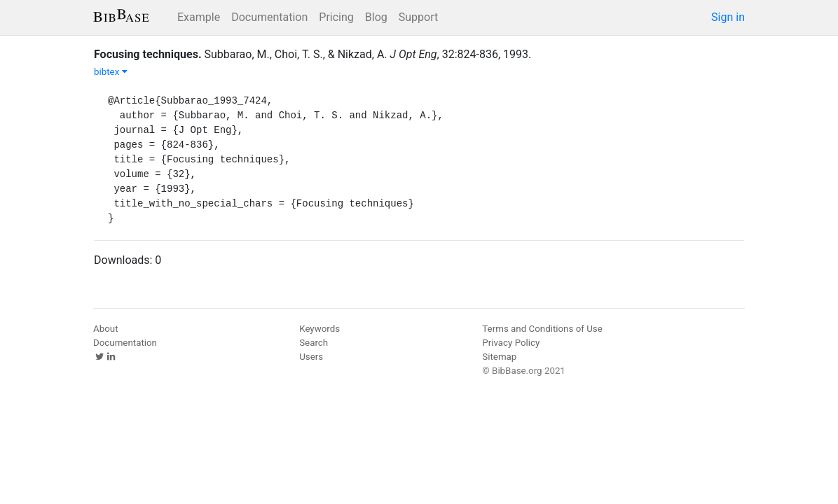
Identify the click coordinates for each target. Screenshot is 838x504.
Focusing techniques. (148, 54)
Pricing (336, 17)
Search (314, 343)
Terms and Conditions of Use (542, 329)
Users (311, 357)
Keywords (320, 329)
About (106, 329)
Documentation (269, 17)
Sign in (728, 17)
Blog (376, 17)
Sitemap (499, 357)
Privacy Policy (511, 343)
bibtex (111, 72)
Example (199, 17)
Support (418, 17)
